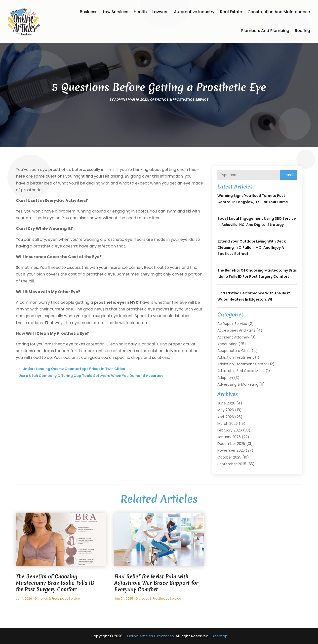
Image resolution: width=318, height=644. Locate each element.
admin (120, 100)
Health (140, 12)
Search (289, 175)
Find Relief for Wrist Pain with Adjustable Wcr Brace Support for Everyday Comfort (156, 583)
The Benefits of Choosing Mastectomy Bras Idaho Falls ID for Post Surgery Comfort (55, 583)
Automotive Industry (194, 12)
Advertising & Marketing (238, 384)
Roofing (302, 31)
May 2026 (226, 410)
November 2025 (231, 450)
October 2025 (229, 457)
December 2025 (231, 444)
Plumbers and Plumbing (265, 31)
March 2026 (228, 424)
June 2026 (226, 403)
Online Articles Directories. (151, 636)
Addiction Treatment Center (242, 364)
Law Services (116, 12)
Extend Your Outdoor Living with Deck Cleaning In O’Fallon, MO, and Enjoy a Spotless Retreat (252, 247)
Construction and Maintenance (279, 12)
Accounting (227, 344)
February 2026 (230, 430)
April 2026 (226, 417)
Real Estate (231, 12)
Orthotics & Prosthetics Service (179, 100)
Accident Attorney (233, 337)
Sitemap (220, 636)
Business (89, 12)
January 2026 (229, 437)
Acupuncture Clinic (234, 351)
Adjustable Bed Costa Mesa (241, 371)
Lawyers (160, 12)
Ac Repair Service (232, 324)
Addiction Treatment (236, 357)
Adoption (225, 378)
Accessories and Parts (236, 330)
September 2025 (232, 464)
